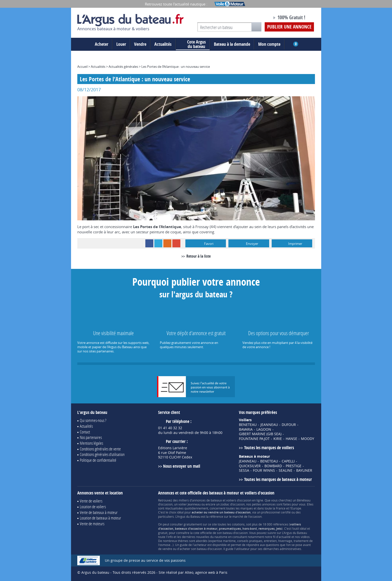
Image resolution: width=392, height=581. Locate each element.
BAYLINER (304, 470)
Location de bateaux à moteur (100, 518)
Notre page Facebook (259, 18)
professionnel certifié (276, 512)
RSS (167, 243)
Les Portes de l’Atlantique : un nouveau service (176, 67)
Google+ (176, 243)
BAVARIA (246, 429)
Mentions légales (91, 443)
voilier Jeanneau (189, 504)
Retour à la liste (199, 256)
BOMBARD (273, 466)
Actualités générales (123, 67)
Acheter (102, 44)
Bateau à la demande (232, 44)
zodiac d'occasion (233, 504)
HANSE (291, 439)
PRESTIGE (294, 466)
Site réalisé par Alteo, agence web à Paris (193, 572)
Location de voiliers (93, 507)
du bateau (193, 44)
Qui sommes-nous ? (93, 420)
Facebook (149, 243)
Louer (121, 44)
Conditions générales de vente (100, 449)
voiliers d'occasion (239, 500)
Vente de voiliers (91, 501)
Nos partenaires (91, 437)
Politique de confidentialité (98, 460)
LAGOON (264, 429)
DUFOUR (289, 425)
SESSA (244, 470)
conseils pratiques (250, 541)
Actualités (163, 44)
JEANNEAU (269, 425)
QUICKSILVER (250, 466)
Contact (85, 432)
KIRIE (278, 439)
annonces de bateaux (207, 500)
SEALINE (286, 470)
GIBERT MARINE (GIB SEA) (260, 434)
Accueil (82, 67)
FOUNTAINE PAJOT (254, 439)
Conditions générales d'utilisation (102, 454)
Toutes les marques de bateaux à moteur (278, 479)
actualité (285, 537)
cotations (238, 524)
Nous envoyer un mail (182, 466)
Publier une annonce (289, 27)
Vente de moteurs (92, 524)
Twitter (158, 243)
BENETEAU (248, 425)
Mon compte (269, 44)
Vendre (140, 44)
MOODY (308, 439)
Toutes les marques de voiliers (269, 448)
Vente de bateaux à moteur (99, 512)
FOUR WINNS (264, 470)
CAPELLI (288, 461)
